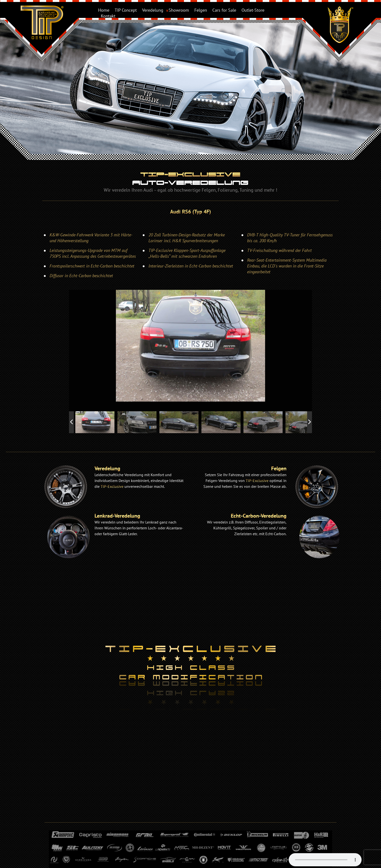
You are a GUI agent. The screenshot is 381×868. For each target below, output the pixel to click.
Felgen (201, 10)
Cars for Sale (224, 10)
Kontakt (108, 16)
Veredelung (153, 10)
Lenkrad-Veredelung (117, 516)
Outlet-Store (253, 10)
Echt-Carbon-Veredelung (259, 516)
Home (104, 10)
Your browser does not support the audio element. (325, 860)
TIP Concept (126, 10)
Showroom (179, 10)
